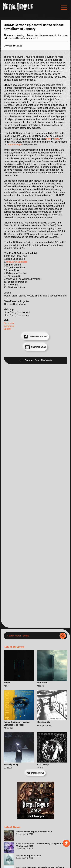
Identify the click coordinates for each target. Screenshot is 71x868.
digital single (15, 145)
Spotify (8, 329)
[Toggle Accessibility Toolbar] (66, 843)
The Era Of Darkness (16, 262)
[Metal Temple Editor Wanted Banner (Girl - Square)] (35, 818)
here (48, 139)
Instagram (9, 326)
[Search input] (33, 636)
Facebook (9, 323)
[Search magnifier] (63, 636)
